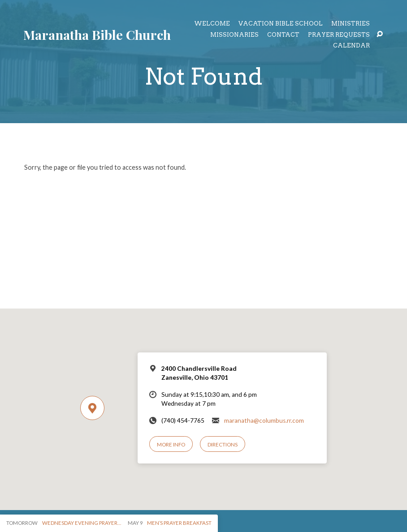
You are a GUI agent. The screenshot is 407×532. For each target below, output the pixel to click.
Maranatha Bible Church (97, 34)
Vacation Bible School (281, 24)
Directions (223, 444)
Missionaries (234, 35)
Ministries (351, 24)
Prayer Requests (339, 35)
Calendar (351, 46)
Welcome (212, 24)
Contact (283, 35)
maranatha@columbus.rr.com (264, 420)
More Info (171, 444)
